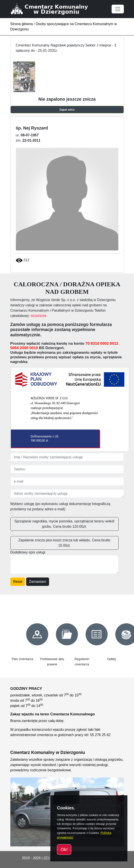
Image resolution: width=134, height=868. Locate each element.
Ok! (64, 849)
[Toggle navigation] (118, 9)
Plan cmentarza (22, 659)
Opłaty (112, 659)
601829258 (39, 316)
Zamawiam (38, 582)
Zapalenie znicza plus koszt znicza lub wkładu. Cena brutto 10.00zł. (64, 543)
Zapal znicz (67, 110)
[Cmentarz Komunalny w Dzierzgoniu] (55, 9)
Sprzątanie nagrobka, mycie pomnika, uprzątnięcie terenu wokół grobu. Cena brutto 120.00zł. (64, 524)
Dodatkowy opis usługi (28, 552)
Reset (18, 582)
